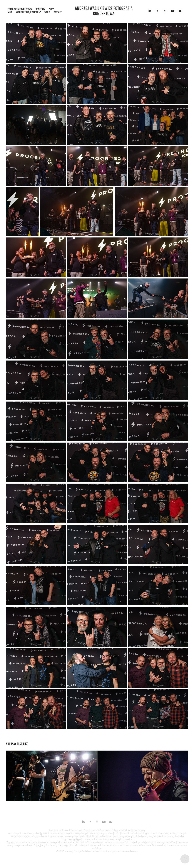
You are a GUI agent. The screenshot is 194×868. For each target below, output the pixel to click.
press (51, 9)
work (47, 12)
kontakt (58, 12)
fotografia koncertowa (20, 9)
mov (10, 12)
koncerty (40, 9)
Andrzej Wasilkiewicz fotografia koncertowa (104, 11)
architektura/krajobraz (28, 12)
